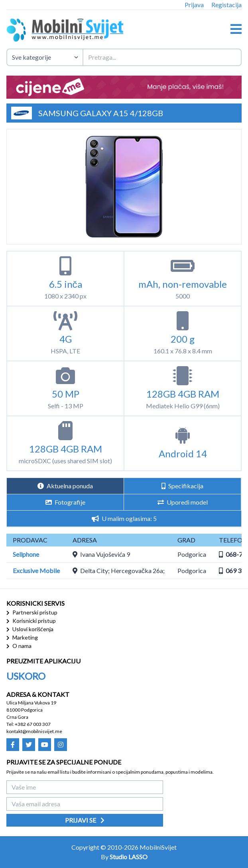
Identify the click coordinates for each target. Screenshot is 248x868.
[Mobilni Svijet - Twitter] (29, 745)
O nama (19, 646)
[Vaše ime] (85, 787)
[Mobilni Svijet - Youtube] (45, 745)
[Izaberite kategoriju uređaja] (44, 57)
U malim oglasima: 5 (124, 518)
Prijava (194, 5)
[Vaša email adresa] (85, 804)
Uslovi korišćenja (30, 629)
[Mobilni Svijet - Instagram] (61, 745)
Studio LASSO (129, 857)
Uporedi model (183, 502)
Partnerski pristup (32, 612)
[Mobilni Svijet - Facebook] (13, 745)
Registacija (226, 5)
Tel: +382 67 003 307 (29, 724)
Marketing (22, 637)
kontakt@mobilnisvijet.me (34, 731)
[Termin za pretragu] (162, 57)
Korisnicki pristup (31, 621)
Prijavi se (85, 820)
